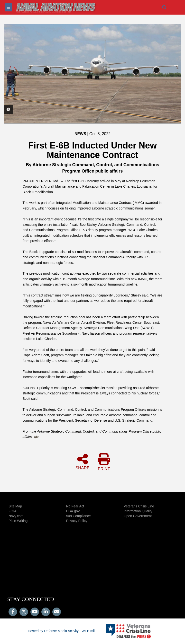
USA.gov (73, 511)
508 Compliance (79, 516)
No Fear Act (75, 506)
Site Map (15, 506)
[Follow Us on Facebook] (13, 612)
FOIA (13, 511)
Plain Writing (18, 521)
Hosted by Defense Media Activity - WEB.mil (61, 631)
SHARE (83, 461)
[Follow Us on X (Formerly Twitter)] (24, 612)
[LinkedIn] (46, 612)
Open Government (138, 516)
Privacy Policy (77, 521)
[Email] (57, 612)
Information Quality (138, 511)
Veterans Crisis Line (139, 506)
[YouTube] (35, 612)
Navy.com (16, 516)
